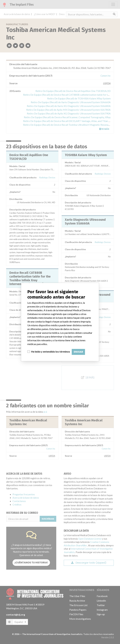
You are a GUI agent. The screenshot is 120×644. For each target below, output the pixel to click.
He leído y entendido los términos (51, 352)
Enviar (78, 352)
